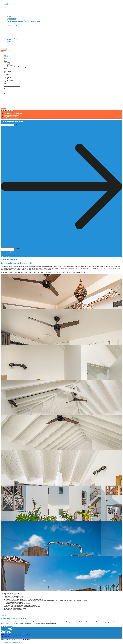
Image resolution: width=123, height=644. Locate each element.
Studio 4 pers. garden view (7, 111)
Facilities (7, 32)
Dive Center (9, 30)
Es (4, 92)
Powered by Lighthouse (24, 639)
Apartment (11, 19)
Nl (4, 93)
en (2, 52)
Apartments (9, 14)
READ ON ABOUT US (7, 626)
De (5, 89)
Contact (7, 46)
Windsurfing (12, 39)
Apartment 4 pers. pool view (12, 116)
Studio (10, 16)
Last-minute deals (14, 25)
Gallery (7, 44)
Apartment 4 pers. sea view (11, 115)
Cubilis (19, 255)
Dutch (5, 58)
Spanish (6, 57)
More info (4, 49)
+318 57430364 (5, 636)
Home (6, 12)
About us (7, 34)
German (6, 55)
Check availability (6, 252)
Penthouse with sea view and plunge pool (24, 21)
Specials (7, 23)
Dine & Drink (9, 28)
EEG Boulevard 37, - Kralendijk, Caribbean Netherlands (15, 635)
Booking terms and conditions (12, 86)
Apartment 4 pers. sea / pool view (13, 113)
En (4, 90)
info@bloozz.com (5, 638)
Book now (3, 51)
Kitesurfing (11, 41)
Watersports (9, 37)
